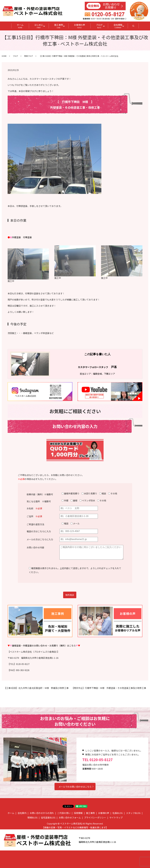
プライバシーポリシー (95, 817)
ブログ (99, 26)
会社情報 (118, 26)
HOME (4, 56)
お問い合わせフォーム (70, 817)
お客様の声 (79, 26)
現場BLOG (32, 817)
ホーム (20, 26)
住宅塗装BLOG (48, 817)
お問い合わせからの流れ (42, 813)
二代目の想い (64, 813)
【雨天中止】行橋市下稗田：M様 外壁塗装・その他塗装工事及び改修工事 (109, 688)
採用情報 (78, 813)
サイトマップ (116, 817)
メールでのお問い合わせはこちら (75, 787)
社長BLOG (118, 813)
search (136, 27)
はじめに (39, 26)
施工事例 (59, 26)
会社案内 (22, 813)
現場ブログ (29, 56)
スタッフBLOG (133, 813)
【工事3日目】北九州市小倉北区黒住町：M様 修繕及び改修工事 (36, 688)
